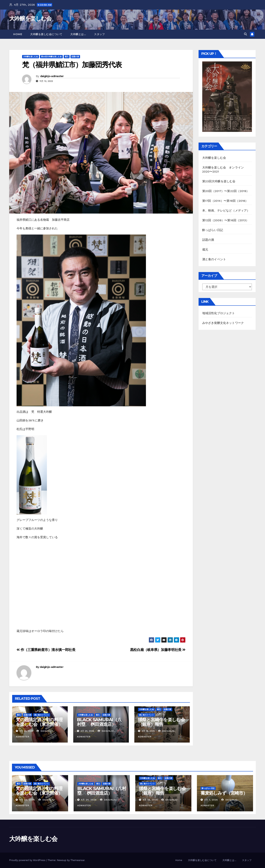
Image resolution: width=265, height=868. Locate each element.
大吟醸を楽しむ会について (46, 34)
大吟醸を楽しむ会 (30, 18)
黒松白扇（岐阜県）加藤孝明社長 (158, 650)
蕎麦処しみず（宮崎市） (224, 793)
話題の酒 (75, 57)
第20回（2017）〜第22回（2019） (226, 191)
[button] (245, 34)
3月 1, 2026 (211, 800)
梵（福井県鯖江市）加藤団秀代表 (72, 65)
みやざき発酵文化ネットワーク (223, 323)
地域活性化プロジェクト (219, 313)
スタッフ (99, 34)
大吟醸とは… (78, 34)
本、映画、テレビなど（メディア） (226, 211)
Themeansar (78, 860)
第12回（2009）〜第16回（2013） (226, 220)
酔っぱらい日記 (213, 230)
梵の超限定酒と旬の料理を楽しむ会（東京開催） (39, 722)
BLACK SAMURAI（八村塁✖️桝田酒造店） (99, 722)
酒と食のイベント (42, 715)
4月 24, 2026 (89, 800)
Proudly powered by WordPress (28, 860)
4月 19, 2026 (150, 800)
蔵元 (67, 57)
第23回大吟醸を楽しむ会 (51, 57)
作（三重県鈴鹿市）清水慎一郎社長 (46, 650)
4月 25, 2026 (27, 800)
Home (18, 34)
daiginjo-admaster (52, 76)
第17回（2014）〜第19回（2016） (225, 201)
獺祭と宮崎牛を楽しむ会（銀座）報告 (161, 722)
